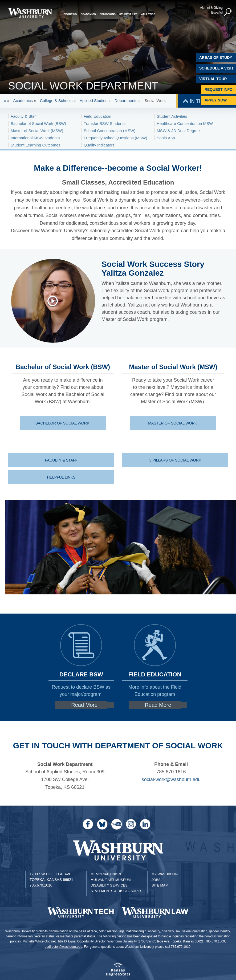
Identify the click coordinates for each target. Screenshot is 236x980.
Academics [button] (88, 14)
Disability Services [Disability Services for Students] (109, 885)
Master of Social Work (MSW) (37, 131)
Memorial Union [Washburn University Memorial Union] (106, 874)
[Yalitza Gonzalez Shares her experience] (55, 301)
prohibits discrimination (52, 931)
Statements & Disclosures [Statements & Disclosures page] (117, 891)
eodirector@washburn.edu (64, 947)
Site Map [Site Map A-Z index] (160, 885)
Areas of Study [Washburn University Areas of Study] (216, 58)
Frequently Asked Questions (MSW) (115, 138)
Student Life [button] (128, 14)
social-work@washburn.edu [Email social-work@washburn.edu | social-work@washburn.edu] (171, 779)
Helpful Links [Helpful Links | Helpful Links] (61, 477)
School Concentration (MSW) (109, 131)
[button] (228, 12)
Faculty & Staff (24, 116)
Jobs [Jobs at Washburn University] (156, 880)
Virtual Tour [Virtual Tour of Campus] (213, 79)
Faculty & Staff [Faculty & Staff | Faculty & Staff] (61, 460)
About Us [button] (70, 14)
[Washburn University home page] (30, 13)
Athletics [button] (148, 14)
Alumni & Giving (211, 8)
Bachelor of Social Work (63, 423)
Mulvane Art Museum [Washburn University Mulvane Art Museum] (111, 880)
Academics (23, 101)
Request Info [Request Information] (219, 89)
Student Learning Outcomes (36, 145)
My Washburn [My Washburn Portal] (165, 874)
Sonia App (166, 138)
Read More (84, 705)
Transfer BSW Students (105, 123)
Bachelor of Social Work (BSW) (38, 123)
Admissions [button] (108, 14)
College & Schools (56, 101)
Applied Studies (93, 101)
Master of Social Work (173, 423)
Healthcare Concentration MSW (185, 123)
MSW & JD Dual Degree (178, 131)
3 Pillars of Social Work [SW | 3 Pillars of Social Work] (175, 460)
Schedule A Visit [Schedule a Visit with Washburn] (216, 68)
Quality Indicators (99, 145)
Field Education (97, 116)
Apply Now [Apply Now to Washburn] (216, 100)
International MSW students (35, 138)
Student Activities (172, 116)
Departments (126, 101)
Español (217, 13)
